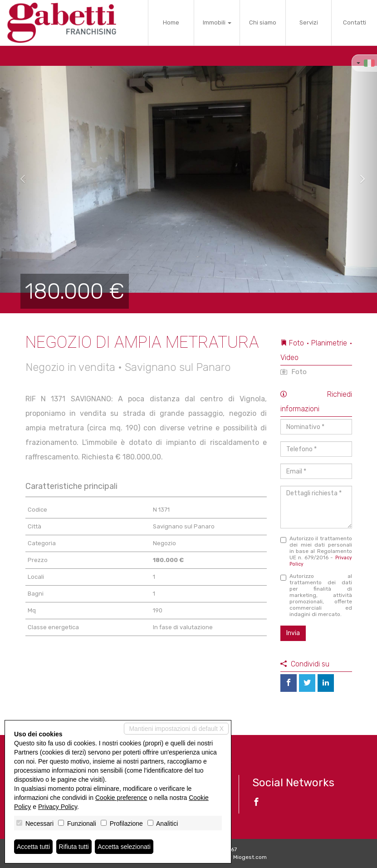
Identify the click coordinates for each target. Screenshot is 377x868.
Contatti (355, 22)
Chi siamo (263, 22)
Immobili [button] (217, 22)
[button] (19, 179)
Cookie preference (121, 798)
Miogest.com (250, 857)
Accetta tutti (33, 847)
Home (171, 22)
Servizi (309, 22)
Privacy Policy (58, 807)
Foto (294, 372)
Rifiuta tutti (74, 847)
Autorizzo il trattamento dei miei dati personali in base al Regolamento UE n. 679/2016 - (316, 551)
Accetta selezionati (124, 847)
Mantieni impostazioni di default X (176, 729)
